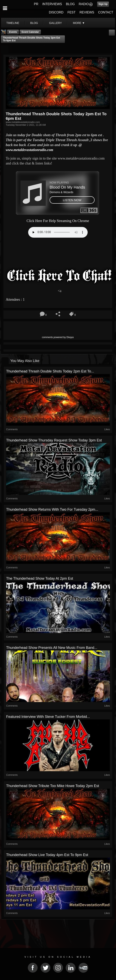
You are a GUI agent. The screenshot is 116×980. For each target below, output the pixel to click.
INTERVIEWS (52, 4)
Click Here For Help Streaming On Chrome (58, 221)
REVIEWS (87, 12)
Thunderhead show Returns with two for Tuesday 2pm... (52, 509)
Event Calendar (30, 32)
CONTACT (106, 12)
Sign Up (103, 4)
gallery (55, 23)
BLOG (70, 4)
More (79, 23)
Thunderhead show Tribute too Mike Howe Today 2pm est (53, 786)
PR (36, 4)
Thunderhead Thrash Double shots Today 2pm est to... (50, 371)
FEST (71, 12)
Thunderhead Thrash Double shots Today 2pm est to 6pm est (32, 39)
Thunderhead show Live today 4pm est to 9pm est (47, 855)
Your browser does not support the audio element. (58, 232)
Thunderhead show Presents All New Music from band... (52, 648)
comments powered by (58, 337)
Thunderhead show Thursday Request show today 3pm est (54, 440)
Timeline (13, 23)
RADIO (84, 4)
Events (13, 32)
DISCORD (56, 12)
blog (34, 23)
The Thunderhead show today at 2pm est (40, 578)
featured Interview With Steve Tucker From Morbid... (48, 717)
